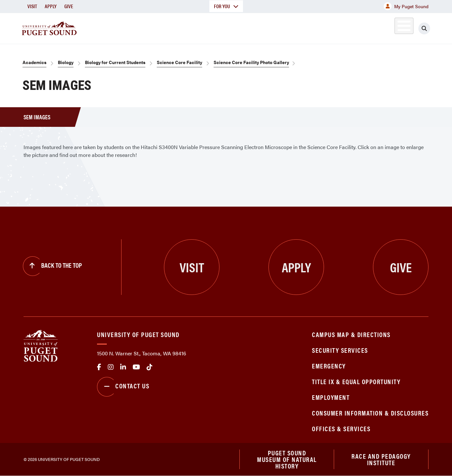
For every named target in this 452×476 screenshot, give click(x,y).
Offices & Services (341, 428)
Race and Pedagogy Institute (381, 459)
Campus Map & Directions (351, 334)
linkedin (123, 367)
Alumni (388, 27)
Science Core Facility (179, 62)
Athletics (353, 27)
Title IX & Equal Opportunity (356, 381)
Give (69, 6)
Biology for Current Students (115, 62)
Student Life (303, 27)
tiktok (150, 367)
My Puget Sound (406, 6)
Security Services (340, 350)
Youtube (136, 367)
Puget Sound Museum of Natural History (287, 459)
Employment (331, 397)
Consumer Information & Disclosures (370, 413)
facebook (99, 367)
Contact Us (123, 387)
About (159, 27)
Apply (51, 6)
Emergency (329, 366)
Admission (251, 27)
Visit (32, 6)
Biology (66, 62)
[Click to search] (424, 28)
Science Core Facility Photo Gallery (251, 62)
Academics (202, 27)
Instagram (111, 367)
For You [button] (226, 6)
